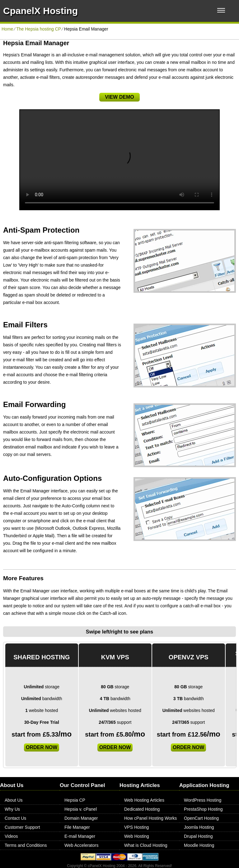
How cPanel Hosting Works (150, 818)
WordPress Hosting (203, 800)
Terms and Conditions (26, 845)
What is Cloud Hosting (146, 845)
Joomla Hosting (199, 827)
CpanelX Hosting (40, 11)
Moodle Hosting (199, 845)
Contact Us (15, 818)
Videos (11, 836)
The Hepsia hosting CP (39, 29)
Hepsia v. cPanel (81, 809)
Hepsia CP (75, 800)
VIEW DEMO (119, 97)
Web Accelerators (81, 845)
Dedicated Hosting (142, 809)
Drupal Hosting (198, 836)
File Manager (77, 827)
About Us (14, 800)
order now (42, 747)
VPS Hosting (136, 827)
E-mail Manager (80, 836)
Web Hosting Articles (144, 800)
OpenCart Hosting (201, 818)
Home (7, 29)
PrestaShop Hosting (203, 809)
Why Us (12, 809)
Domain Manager (81, 818)
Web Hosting (137, 836)
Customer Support (22, 827)
